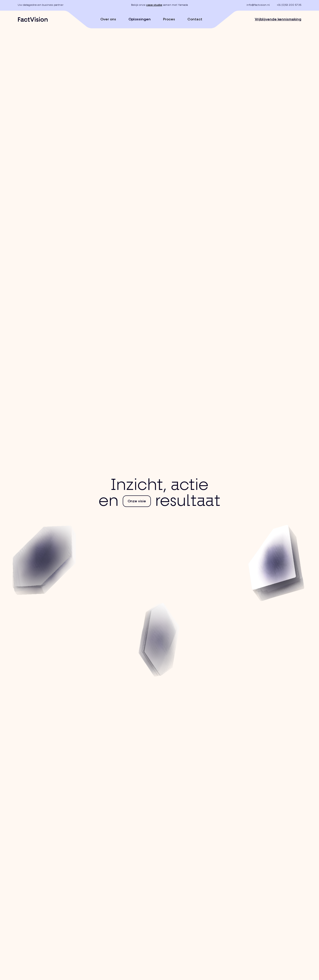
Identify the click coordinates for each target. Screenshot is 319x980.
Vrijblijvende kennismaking (278, 19)
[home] (33, 19)
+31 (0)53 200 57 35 (289, 5)
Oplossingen (140, 19)
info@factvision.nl (258, 5)
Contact (195, 19)
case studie (154, 5)
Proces (169, 19)
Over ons (108, 19)
